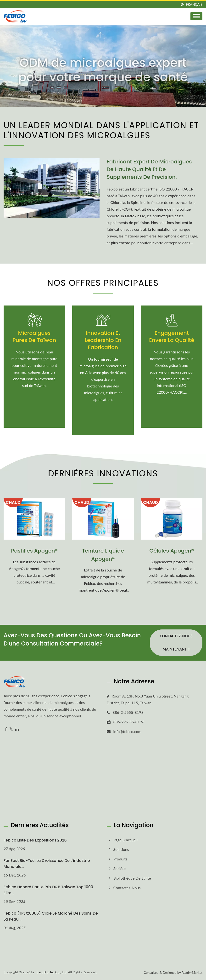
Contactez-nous (127, 888)
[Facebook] (6, 729)
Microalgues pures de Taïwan (34, 337)
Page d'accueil (125, 840)
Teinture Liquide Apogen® (103, 555)
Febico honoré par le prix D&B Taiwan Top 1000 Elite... (48, 890)
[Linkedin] (17, 729)
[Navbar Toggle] (196, 16)
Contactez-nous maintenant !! (176, 643)
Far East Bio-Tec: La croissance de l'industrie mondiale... (47, 864)
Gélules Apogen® (172, 551)
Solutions (121, 849)
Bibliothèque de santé (132, 878)
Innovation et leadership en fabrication (103, 340)
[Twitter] (11, 729)
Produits (120, 859)
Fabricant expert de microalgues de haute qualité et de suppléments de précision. (149, 169)
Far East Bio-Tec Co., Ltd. (49, 972)
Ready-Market (192, 972)
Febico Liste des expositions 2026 (35, 840)
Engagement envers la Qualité (172, 337)
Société (120, 868)
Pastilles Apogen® (34, 551)
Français (194, 5)
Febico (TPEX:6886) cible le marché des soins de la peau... (51, 916)
